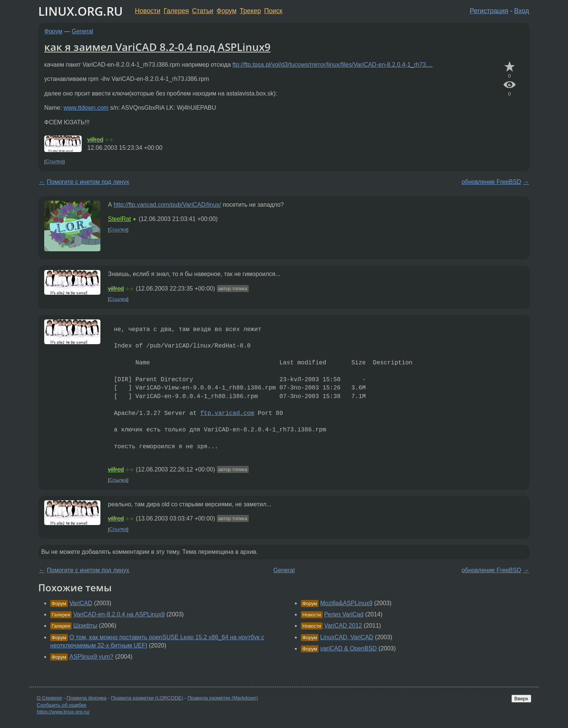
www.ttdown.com (86, 108)
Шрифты (85, 626)
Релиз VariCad (344, 614)
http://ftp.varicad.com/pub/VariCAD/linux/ (167, 205)
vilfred (95, 139)
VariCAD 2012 (343, 626)
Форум (226, 11)
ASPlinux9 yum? (91, 657)
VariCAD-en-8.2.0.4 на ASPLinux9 (119, 614)
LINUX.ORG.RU (81, 11)
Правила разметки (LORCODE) (147, 698)
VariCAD (81, 603)
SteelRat (119, 219)
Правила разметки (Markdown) (223, 698)
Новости (148, 11)
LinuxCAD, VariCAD (347, 637)
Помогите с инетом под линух (88, 182)
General (83, 31)
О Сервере (49, 698)
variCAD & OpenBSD (348, 648)
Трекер (250, 11)
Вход (522, 11)
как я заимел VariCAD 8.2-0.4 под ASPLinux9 (157, 47)
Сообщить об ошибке (62, 705)
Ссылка (55, 162)
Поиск (273, 11)
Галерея (176, 11)
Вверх (521, 699)
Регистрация (489, 11)
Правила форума (87, 698)
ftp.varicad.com (227, 413)
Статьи (203, 11)
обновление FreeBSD (491, 182)
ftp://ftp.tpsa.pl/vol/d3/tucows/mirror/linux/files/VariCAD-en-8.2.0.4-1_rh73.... (333, 65)
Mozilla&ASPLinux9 (346, 603)
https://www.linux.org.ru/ (63, 712)
